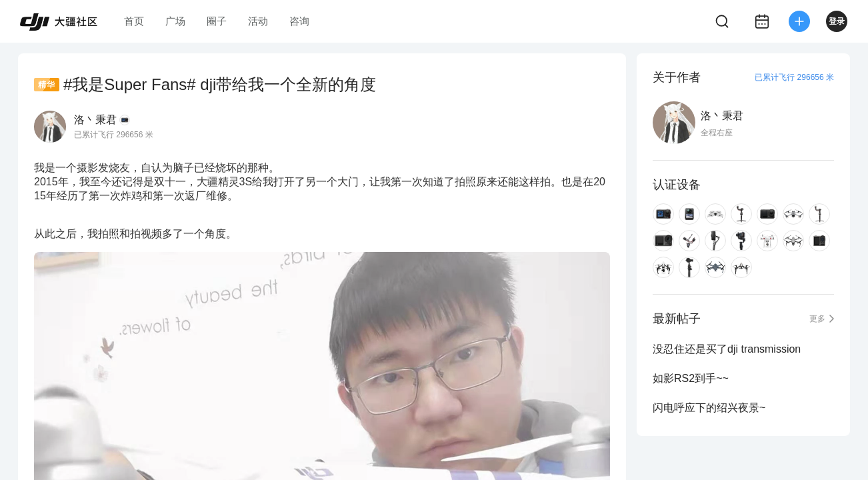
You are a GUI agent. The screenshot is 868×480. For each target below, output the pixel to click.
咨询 (299, 21)
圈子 (217, 21)
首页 (134, 21)
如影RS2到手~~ (691, 378)
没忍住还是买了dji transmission (727, 349)
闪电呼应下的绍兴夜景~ (709, 408)
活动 (258, 21)
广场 (175, 21)
